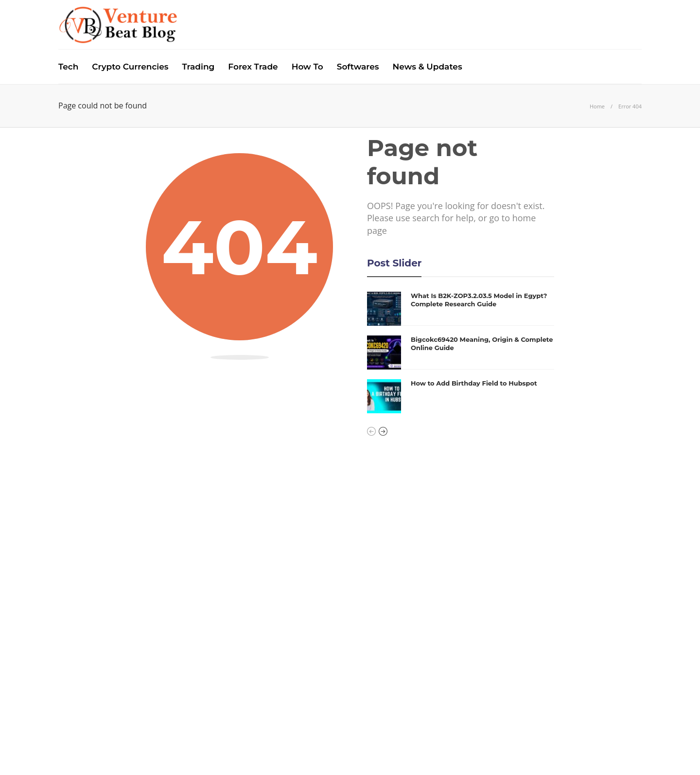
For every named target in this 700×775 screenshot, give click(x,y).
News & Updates (428, 67)
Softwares (358, 67)
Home (597, 106)
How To (307, 67)
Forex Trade (253, 67)
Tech (68, 67)
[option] (461, 352)
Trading (199, 67)
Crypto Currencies (130, 67)
